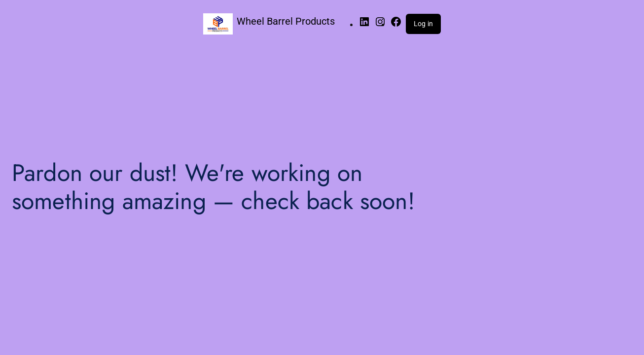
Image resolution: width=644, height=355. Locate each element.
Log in (423, 24)
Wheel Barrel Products (286, 21)
